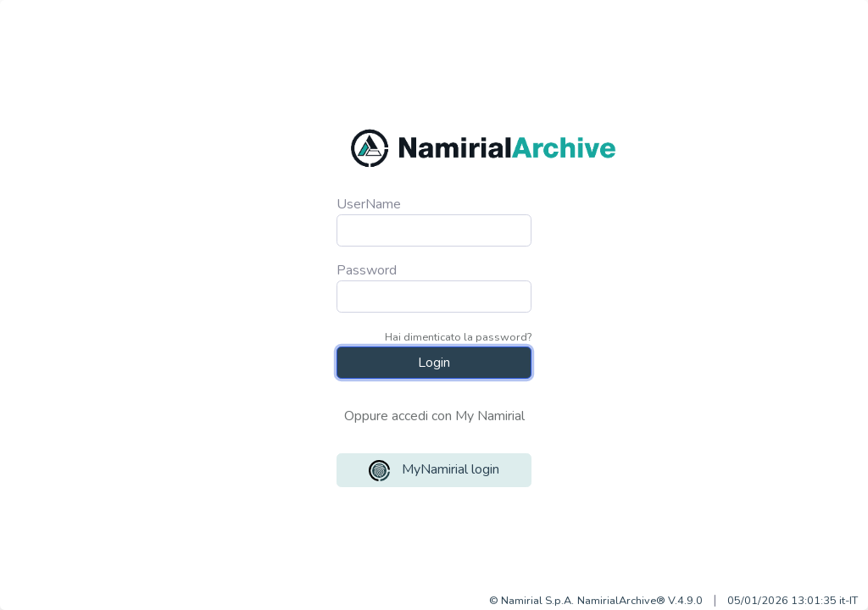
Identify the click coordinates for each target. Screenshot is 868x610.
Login (434, 363)
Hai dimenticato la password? (458, 337)
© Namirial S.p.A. (531, 601)
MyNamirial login (434, 471)
